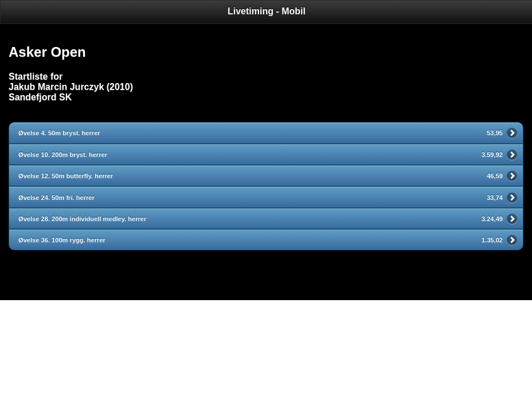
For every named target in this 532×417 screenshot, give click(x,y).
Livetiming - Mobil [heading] (267, 11)
